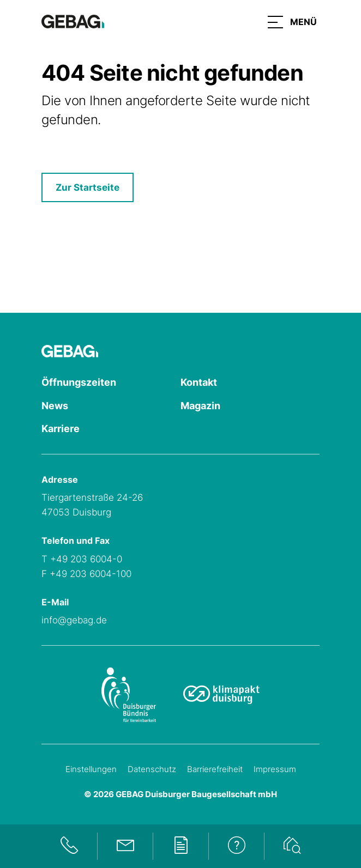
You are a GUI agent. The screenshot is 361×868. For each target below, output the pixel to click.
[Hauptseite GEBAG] (73, 21)
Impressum (275, 769)
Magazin (200, 406)
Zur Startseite (88, 187)
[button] (292, 22)
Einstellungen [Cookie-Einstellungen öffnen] (91, 769)
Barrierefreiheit (215, 769)
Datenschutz (152, 769)
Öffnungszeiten (79, 382)
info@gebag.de (74, 620)
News (55, 406)
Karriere (61, 429)
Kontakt (199, 382)
